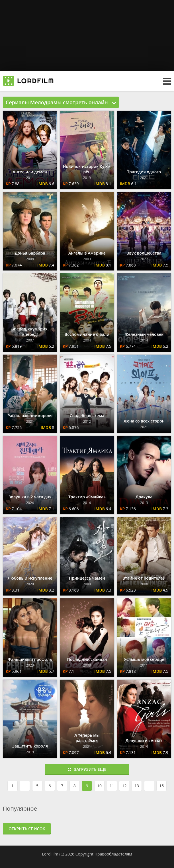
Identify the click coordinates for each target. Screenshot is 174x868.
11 (112, 786)
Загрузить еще (87, 769)
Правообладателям (113, 854)
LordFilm (50, 854)
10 (99, 786)
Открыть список (27, 829)
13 (137, 786)
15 (161, 786)
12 (124, 786)
